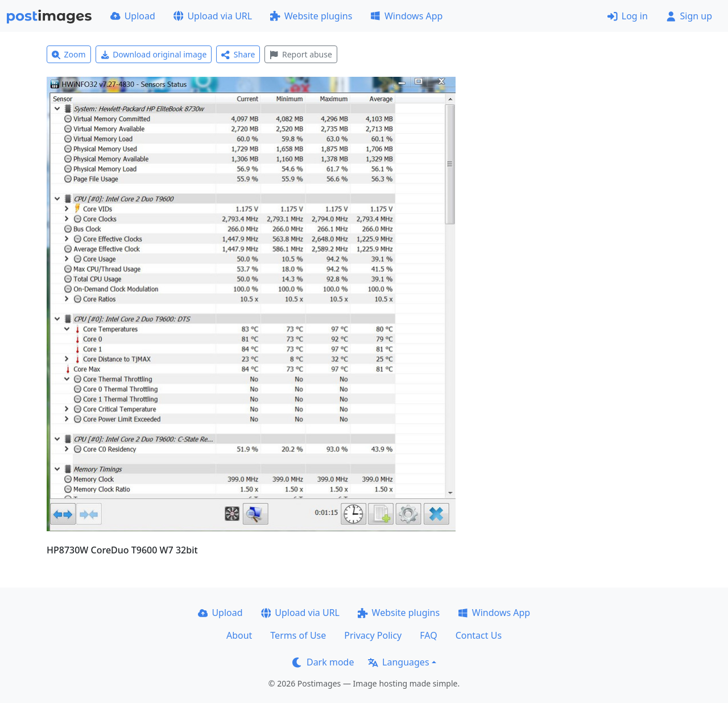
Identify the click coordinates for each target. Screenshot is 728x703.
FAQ (428, 635)
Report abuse (301, 54)
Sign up (689, 16)
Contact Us (479, 635)
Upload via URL (213, 16)
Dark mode (323, 662)
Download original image (154, 54)
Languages (398, 662)
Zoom (69, 54)
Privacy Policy (373, 635)
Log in (628, 16)
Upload (133, 16)
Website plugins (311, 16)
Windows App (406, 16)
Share (238, 54)
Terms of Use (298, 635)
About (239, 635)
